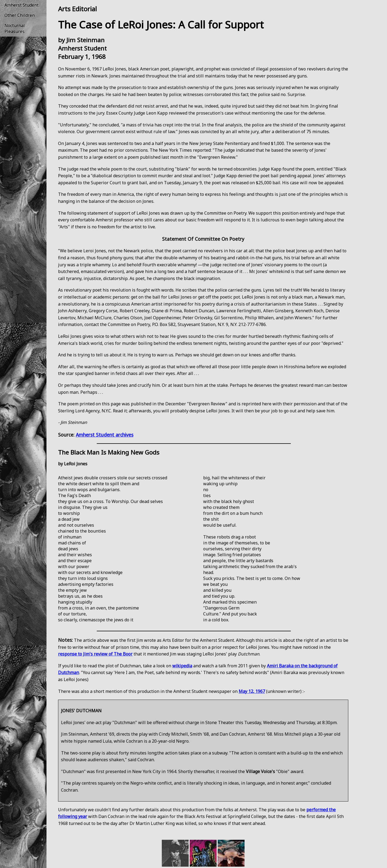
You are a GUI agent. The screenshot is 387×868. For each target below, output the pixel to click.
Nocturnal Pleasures (15, 29)
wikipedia (182, 666)
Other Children (19, 15)
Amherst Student (21, 5)
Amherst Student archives (105, 435)
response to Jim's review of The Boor (95, 654)
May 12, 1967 (252, 691)
